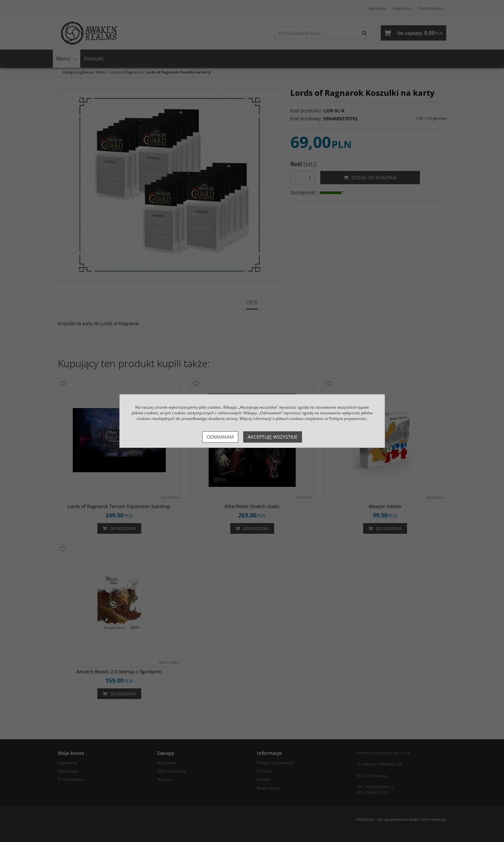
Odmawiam (220, 437)
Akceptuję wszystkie (273, 437)
